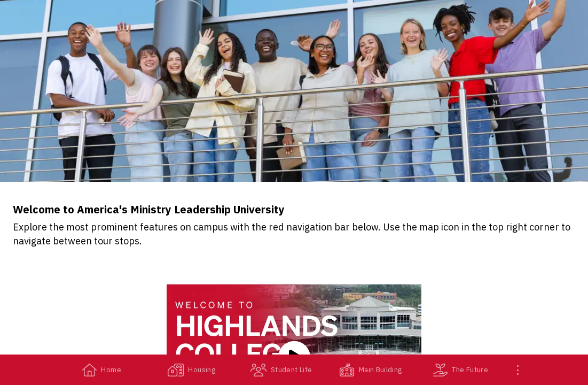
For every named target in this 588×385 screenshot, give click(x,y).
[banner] (294, 91)
